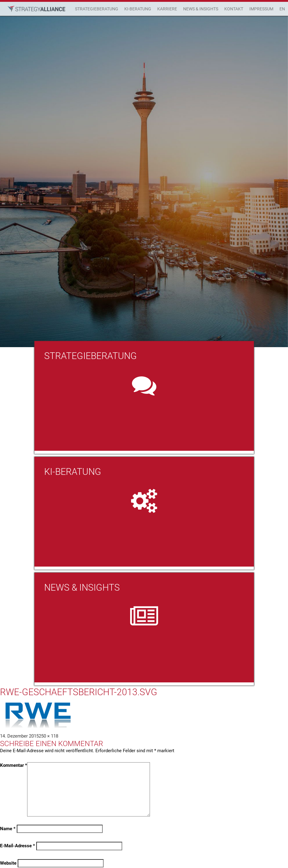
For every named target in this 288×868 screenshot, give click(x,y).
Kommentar (14, 765)
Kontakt (234, 9)
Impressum (261, 9)
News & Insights (201, 9)
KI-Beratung (138, 9)
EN (282, 9)
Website (8, 863)
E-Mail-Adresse (18, 846)
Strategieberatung (97, 9)
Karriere (167, 9)
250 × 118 (48, 736)
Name (8, 829)
